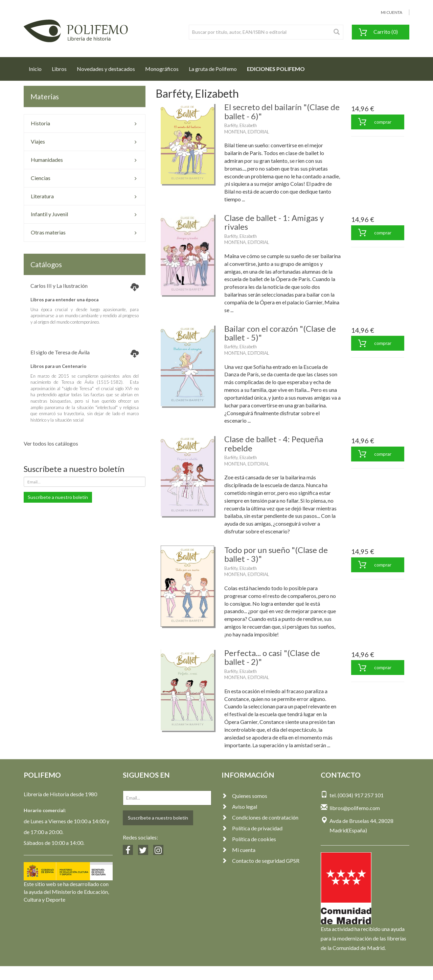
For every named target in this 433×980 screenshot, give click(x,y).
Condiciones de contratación (260, 817)
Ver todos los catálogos (51, 443)
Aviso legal (239, 807)
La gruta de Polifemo (213, 69)
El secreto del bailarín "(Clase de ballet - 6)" (282, 111)
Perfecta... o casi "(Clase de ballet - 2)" (272, 657)
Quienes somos (244, 796)
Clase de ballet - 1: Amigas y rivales (274, 222)
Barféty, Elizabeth (241, 125)
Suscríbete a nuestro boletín (58, 497)
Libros (59, 69)
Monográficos (162, 69)
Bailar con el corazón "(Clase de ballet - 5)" (280, 333)
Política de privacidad (252, 828)
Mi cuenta (238, 850)
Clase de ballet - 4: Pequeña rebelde (274, 443)
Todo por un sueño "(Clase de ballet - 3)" (276, 554)
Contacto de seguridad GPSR (260, 861)
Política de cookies (249, 839)
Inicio (38, 67)
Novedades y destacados (106, 69)
